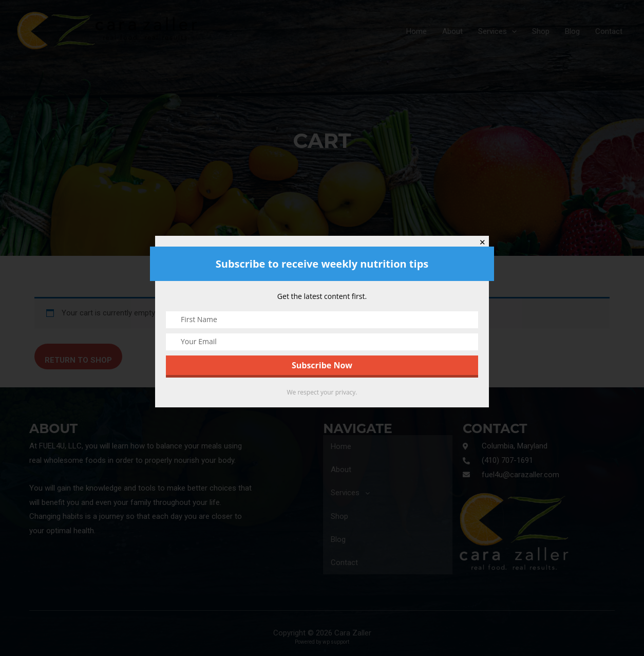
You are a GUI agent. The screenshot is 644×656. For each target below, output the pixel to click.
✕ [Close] (482, 242)
